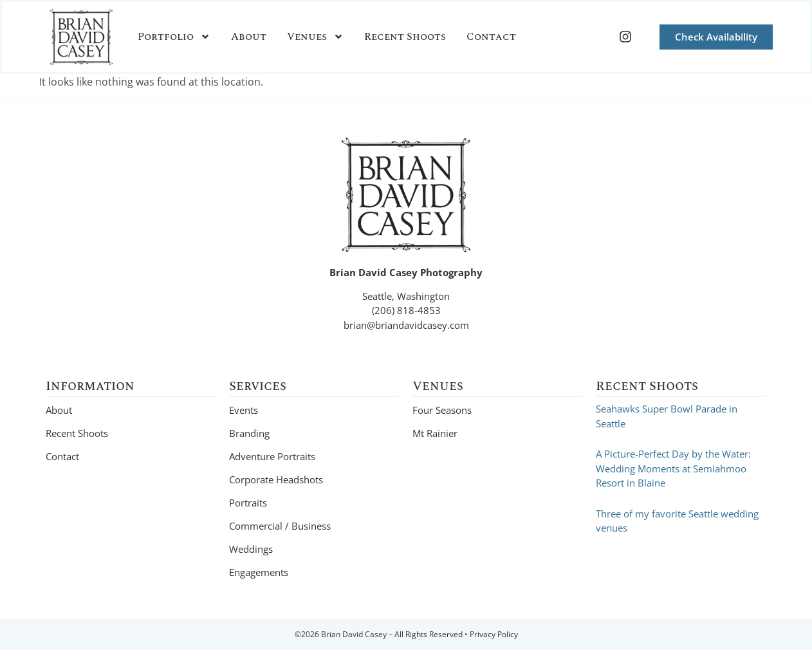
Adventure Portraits (272, 456)
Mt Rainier (435, 433)
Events (244, 410)
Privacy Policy (494, 634)
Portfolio (174, 37)
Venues (315, 37)
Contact (491, 37)
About (249, 37)
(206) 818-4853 (406, 310)
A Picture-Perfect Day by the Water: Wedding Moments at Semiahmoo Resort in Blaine (673, 468)
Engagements (259, 572)
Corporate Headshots (276, 479)
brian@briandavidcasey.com (406, 325)
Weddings (251, 549)
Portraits (248, 503)
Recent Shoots (405, 37)
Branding (249, 433)
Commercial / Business (280, 526)
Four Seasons (442, 410)
